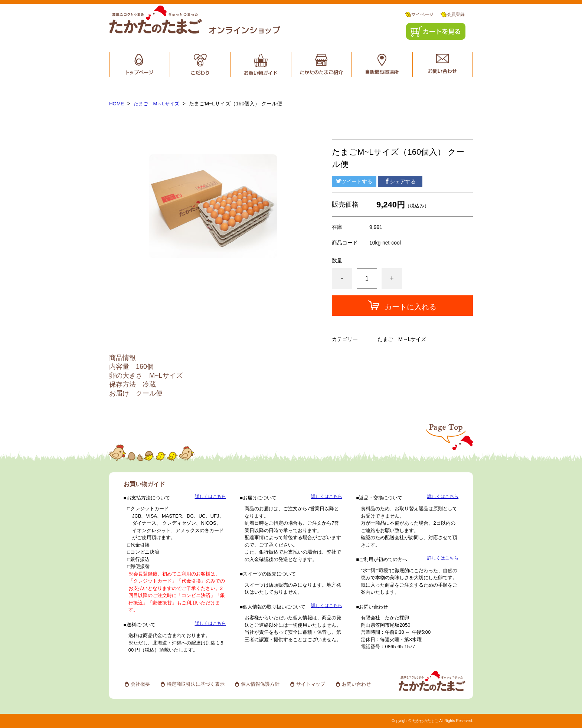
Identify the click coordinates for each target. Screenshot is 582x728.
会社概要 (140, 684)
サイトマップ (311, 684)
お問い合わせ (356, 684)
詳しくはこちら (210, 497)
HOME (117, 104)
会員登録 (453, 15)
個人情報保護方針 (260, 684)
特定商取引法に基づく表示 (196, 684)
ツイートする (354, 181)
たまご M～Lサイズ (159, 104)
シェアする (400, 181)
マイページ (419, 15)
